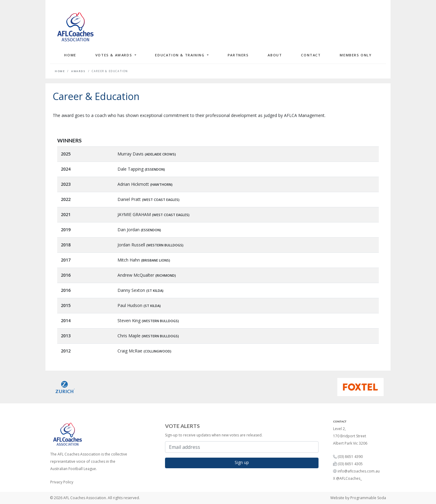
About (275, 55)
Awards (78, 71)
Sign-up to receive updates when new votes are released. (214, 435)
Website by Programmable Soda (358, 498)
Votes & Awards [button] (114, 55)
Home (70, 55)
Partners (238, 55)
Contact (311, 55)
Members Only (356, 55)
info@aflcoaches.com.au (359, 471)
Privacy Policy (62, 482)
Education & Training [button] (180, 55)
